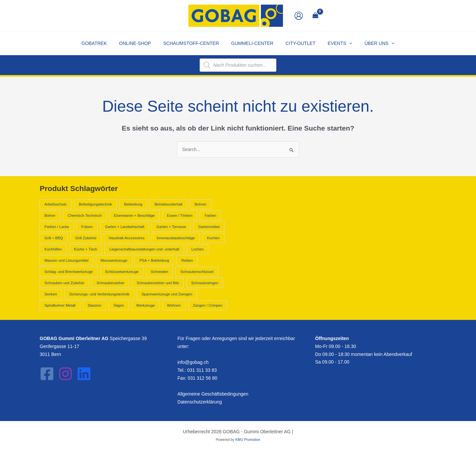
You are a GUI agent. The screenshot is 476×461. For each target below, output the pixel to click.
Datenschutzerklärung (200, 402)
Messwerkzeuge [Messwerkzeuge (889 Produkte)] (114, 260)
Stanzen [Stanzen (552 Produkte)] (94, 305)
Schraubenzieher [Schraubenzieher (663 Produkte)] (111, 283)
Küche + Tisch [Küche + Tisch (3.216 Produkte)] (85, 249)
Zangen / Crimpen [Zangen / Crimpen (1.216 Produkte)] (208, 305)
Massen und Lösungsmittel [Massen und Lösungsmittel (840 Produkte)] (66, 260)
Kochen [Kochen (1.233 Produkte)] (213, 238)
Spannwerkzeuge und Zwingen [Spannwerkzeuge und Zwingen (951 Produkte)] (167, 294)
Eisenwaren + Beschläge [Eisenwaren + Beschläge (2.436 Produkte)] (134, 215)
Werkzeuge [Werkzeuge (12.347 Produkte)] (145, 305)
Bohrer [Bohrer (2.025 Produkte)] (50, 215)
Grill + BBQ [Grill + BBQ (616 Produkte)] (54, 238)
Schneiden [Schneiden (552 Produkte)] (159, 272)
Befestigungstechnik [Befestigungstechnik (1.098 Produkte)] (95, 204)
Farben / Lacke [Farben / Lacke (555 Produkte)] (57, 227)
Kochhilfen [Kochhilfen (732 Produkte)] (53, 249)
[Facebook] (47, 374)
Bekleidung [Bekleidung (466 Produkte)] (133, 204)
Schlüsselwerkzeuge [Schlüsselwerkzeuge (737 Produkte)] (122, 272)
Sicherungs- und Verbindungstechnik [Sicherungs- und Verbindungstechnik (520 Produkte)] (99, 294)
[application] (343, 43)
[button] (334, 43)
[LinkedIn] (84, 374)
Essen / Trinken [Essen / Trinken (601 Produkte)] (180, 215)
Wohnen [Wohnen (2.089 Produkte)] (174, 305)
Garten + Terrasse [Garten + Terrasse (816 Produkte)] (171, 227)
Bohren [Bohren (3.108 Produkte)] (201, 204)
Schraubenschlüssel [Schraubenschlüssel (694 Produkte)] (197, 272)
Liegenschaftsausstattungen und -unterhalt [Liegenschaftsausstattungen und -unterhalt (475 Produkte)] (144, 249)
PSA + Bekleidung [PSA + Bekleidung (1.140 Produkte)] (154, 260)
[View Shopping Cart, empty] (315, 16)
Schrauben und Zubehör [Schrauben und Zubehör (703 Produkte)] (64, 283)
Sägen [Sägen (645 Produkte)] (119, 305)
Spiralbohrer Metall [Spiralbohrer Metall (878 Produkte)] (60, 305)
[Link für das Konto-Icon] (299, 16)
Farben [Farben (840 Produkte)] (210, 215)
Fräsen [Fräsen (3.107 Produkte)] (87, 227)
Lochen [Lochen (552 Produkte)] (198, 249)
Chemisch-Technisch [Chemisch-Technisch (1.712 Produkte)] (85, 215)
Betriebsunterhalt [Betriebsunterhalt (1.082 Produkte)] (168, 204)
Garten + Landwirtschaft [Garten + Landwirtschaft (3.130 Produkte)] (124, 227)
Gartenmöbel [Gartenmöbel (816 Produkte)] (209, 227)
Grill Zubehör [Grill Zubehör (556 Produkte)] (86, 238)
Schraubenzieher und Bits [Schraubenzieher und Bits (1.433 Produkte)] (158, 283)
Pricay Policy (328, 383)
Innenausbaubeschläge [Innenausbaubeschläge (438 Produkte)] (176, 238)
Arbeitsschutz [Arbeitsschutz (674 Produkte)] (55, 204)
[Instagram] (65, 374)
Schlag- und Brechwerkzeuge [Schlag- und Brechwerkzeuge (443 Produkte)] (68, 272)
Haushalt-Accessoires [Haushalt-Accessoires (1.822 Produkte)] (127, 238)
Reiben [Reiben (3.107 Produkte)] (187, 260)
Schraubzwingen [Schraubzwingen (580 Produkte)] (205, 283)
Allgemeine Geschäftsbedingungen (213, 394)
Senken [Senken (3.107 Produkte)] (51, 294)
